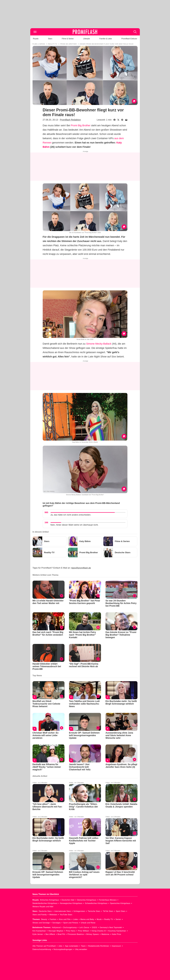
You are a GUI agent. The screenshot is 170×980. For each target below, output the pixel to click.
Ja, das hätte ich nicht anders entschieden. (71, 515)
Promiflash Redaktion (70, 120)
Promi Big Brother (81, 125)
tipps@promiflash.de (81, 568)
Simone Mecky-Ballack (99, 344)
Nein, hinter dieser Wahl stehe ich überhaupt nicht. (74, 525)
